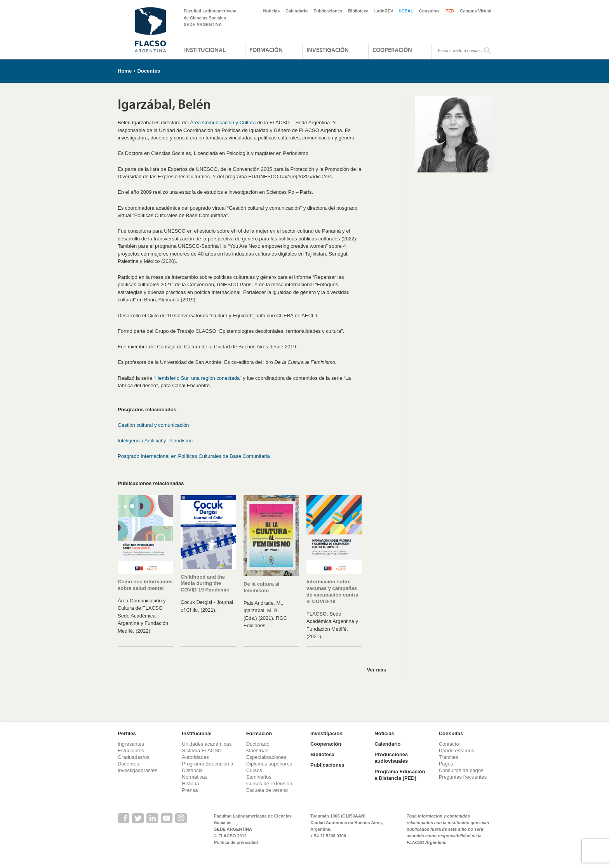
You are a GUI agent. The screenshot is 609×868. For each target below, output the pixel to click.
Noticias (272, 11)
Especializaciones (266, 757)
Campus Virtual (476, 11)
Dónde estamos (457, 751)
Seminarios (259, 777)
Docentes (149, 71)
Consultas (429, 11)
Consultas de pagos (461, 770)
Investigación (328, 50)
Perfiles (127, 733)
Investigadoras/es (137, 770)
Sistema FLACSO (202, 751)
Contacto (449, 744)
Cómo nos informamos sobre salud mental (145, 585)
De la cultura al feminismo (261, 587)
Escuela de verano (267, 790)
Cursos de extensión (269, 784)
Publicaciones (328, 11)
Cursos (254, 770)
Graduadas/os (134, 757)
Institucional (205, 50)
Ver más (376, 670)
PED (450, 11)
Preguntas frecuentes (463, 777)
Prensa (190, 790)
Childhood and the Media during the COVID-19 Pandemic (205, 584)
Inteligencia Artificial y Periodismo (155, 441)
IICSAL (406, 11)
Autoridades (195, 757)
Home (125, 71)
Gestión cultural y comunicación (153, 425)
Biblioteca (358, 11)
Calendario (297, 11)
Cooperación (392, 50)
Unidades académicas (207, 744)
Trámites (449, 757)
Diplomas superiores (269, 764)
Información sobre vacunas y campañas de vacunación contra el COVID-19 (332, 591)
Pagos (446, 764)
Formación (266, 50)
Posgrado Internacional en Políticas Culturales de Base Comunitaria (194, 456)
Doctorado (258, 744)
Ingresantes (131, 744)
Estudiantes (131, 751)
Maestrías (257, 751)
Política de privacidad (236, 842)
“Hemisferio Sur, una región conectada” (198, 378)
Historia (190, 784)
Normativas (195, 777)
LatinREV (384, 11)
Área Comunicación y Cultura (223, 123)
